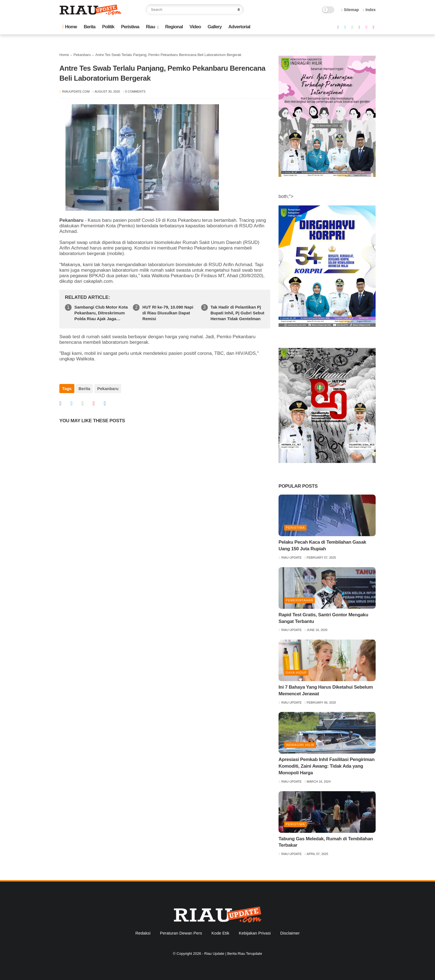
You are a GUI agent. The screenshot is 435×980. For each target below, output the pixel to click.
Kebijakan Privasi (255, 933)
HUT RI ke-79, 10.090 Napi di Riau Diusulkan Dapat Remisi (168, 313)
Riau (151, 27)
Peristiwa (130, 27)
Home (69, 27)
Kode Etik (220, 933)
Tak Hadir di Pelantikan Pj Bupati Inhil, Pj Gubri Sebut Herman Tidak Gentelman (237, 313)
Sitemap (350, 10)
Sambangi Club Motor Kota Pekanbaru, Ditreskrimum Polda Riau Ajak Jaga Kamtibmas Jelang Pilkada (101, 313)
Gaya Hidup (296, 673)
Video (195, 27)
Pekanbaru (82, 55)
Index (369, 10)
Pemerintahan (299, 600)
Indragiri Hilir (300, 745)
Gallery (215, 27)
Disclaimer (290, 933)
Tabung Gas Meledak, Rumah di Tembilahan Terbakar (326, 842)
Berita (90, 27)
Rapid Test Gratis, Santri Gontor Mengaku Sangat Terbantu (323, 618)
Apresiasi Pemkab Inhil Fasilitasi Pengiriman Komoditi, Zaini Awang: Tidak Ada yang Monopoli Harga (327, 766)
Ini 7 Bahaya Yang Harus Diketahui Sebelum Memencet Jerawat (326, 690)
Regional (174, 27)
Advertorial (239, 27)
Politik (108, 27)
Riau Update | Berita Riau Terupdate (233, 954)
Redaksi (143, 933)
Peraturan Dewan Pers (181, 933)
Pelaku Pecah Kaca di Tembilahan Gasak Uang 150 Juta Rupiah (322, 545)
